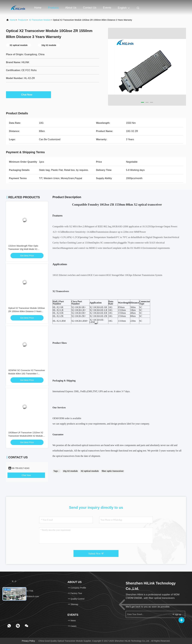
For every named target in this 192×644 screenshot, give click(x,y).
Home (38, 8)
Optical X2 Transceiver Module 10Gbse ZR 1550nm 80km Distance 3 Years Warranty (27, 311)
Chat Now (28, 95)
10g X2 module (70, 471)
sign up (176, 614)
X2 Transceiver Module (40, 20)
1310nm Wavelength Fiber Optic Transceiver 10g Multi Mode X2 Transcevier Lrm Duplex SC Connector (26, 249)
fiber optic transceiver (113, 471)
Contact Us (90, 8)
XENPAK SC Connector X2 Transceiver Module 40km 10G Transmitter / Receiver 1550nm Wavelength (27, 374)
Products (53, 8)
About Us (71, 8)
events (107, 8)
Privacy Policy (28, 641)
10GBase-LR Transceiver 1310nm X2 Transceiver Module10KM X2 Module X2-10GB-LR (26, 436)
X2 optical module (90, 471)
